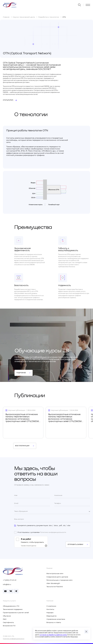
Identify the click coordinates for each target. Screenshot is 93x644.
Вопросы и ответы (54, 623)
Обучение (7, 616)
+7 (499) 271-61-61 (10, 580)
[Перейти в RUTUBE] (5, 591)
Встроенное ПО (9, 626)
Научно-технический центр (24, 17)
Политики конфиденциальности (53, 532)
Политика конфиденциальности (14, 639)
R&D (5, 619)
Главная (6, 17)
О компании (51, 606)
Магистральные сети (55, 574)
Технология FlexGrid (55, 587)
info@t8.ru (7, 585)
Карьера (50, 613)
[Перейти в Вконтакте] (11, 591)
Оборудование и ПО (11, 606)
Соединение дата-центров (57, 577)
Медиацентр (51, 616)
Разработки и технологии (49, 17)
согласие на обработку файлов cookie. (53, 635)
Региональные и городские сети (59, 580)
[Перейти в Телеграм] (16, 591)
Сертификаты (8, 623)
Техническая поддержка (13, 609)
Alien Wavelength (53, 583)
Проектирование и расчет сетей (16, 613)
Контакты (50, 609)
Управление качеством (56, 619)
